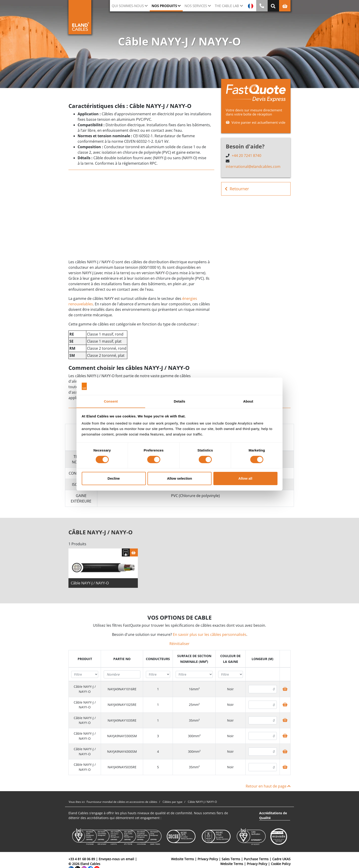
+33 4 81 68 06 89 (82, 860)
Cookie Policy (281, 865)
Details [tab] (179, 401)
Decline (114, 479)
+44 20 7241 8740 (246, 156)
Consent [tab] (111, 401)
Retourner (237, 189)
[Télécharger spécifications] (126, 553)
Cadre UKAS (281, 860)
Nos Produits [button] (164, 6)
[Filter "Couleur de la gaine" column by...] (231, 675)
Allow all (245, 479)
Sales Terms (231, 860)
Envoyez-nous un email (116, 860)
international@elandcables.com (253, 167)
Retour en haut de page (268, 787)
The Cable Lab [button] (227, 6)
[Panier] (134, 553)
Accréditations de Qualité (273, 816)
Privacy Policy (208, 860)
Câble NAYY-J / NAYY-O (90, 584)
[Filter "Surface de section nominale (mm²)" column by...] (194, 675)
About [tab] (248, 401)
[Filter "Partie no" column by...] (122, 675)
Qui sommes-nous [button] (128, 6)
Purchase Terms (256, 860)
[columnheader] (85, 660)
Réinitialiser (179, 645)
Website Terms (182, 860)
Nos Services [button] (196, 6)
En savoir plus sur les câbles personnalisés (210, 635)
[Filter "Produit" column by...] (85, 675)
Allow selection (179, 479)
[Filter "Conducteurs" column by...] (158, 675)
